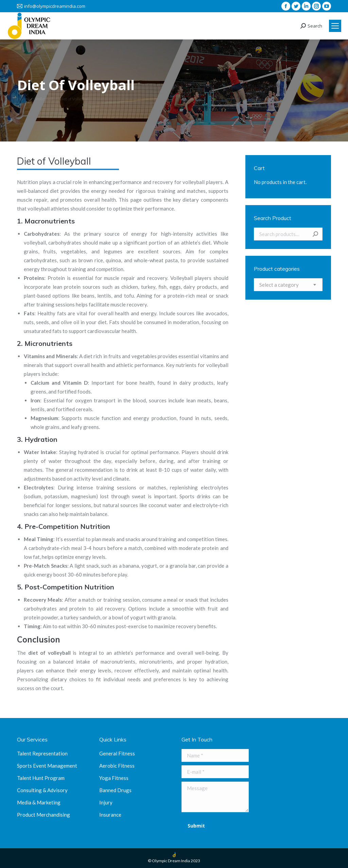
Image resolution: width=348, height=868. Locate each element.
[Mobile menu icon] (335, 26)
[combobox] (288, 285)
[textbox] (279, 285)
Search (315, 234)
